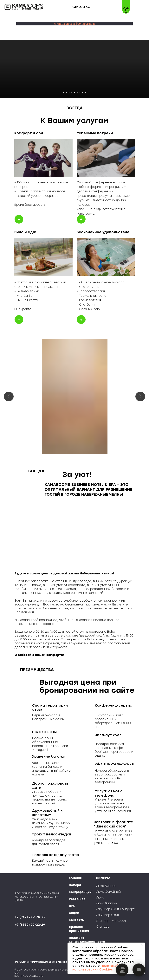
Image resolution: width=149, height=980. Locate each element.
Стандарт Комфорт (111, 921)
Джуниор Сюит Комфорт (115, 909)
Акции (74, 913)
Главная (75, 878)
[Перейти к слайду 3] (69, 93)
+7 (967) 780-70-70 (30, 917)
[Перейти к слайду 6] (77, 93)
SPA (72, 906)
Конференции (80, 892)
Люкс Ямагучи (107, 903)
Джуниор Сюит (108, 915)
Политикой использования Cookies (96, 968)
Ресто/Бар (77, 899)
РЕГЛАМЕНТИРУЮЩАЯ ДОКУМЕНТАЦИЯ (44, 962)
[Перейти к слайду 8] (83, 93)
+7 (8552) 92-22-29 (30, 925)
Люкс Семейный (108, 892)
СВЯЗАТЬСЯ (82, 7)
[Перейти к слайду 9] (85, 93)
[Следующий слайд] (140, 396)
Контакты (77, 920)
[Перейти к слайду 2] (66, 93)
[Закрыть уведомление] (142, 945)
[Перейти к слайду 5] (74, 93)
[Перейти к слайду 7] (80, 93)
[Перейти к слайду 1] (64, 93)
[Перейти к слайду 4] (72, 93)
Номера (75, 885)
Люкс (100, 898)
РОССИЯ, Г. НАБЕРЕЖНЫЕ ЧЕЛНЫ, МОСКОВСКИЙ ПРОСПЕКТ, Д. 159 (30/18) (37, 897)
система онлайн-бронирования (74, 24)
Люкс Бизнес (106, 886)
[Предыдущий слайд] (9, 396)
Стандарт (103, 927)
